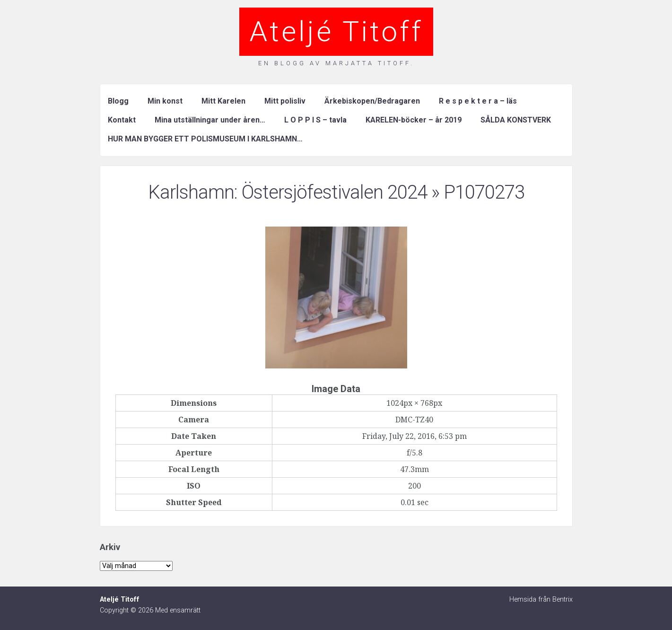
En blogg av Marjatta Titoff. (336, 63)
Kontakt (122, 120)
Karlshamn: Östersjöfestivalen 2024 (288, 192)
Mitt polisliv (285, 101)
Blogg (118, 101)
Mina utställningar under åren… (210, 120)
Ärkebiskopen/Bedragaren (372, 101)
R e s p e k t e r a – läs (478, 101)
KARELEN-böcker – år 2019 (414, 120)
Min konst (165, 101)
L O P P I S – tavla (315, 120)
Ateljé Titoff (336, 31)
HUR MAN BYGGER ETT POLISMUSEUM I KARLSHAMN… (205, 139)
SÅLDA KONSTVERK (516, 120)
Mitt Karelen (223, 101)
